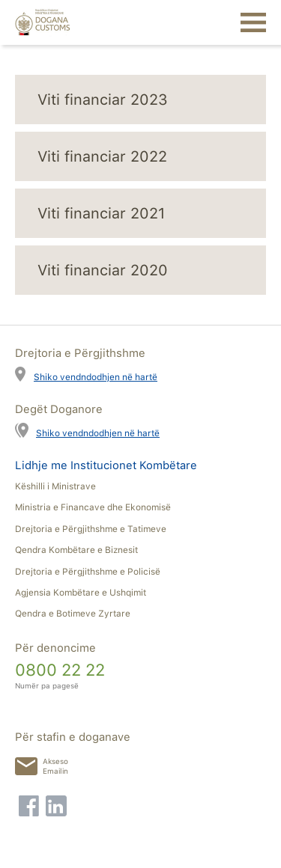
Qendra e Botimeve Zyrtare (73, 614)
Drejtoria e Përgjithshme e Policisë (88, 572)
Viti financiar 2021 (101, 213)
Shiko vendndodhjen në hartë (96, 377)
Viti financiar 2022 (102, 156)
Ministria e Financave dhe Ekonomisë (93, 507)
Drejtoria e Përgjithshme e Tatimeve (91, 529)
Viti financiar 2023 (103, 100)
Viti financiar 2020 (103, 270)
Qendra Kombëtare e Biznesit (76, 550)
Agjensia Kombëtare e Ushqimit (81, 593)
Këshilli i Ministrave (55, 486)
